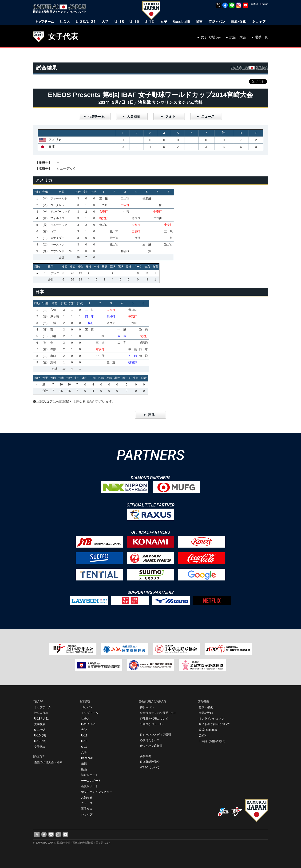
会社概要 (146, 756)
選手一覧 (261, 37)
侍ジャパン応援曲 (151, 746)
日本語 (254, 4)
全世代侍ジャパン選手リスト (158, 713)
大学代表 (40, 724)
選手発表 (87, 809)
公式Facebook (208, 730)
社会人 (85, 719)
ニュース (87, 803)
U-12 (84, 747)
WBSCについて (150, 767)
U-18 (84, 736)
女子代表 (63, 36)
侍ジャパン (147, 707)
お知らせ (87, 798)
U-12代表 (40, 741)
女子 (84, 752)
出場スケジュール (151, 724)
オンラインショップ (211, 719)
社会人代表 (41, 713)
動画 (84, 769)
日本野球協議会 (150, 762)
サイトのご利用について (214, 724)
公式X (202, 736)
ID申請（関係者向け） (213, 741)
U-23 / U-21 (41, 719)
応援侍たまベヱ (150, 740)
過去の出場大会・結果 (48, 762)
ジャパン (87, 707)
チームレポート (91, 781)
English (264, 4)
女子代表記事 (211, 37)
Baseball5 (87, 758)
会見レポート (90, 786)
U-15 (84, 741)
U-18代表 (40, 730)
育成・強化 (206, 707)
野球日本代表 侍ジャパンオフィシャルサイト (61, 9)
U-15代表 (40, 736)
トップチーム (43, 707)
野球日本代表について (154, 719)
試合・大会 (238, 37)
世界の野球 (206, 713)
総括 (84, 764)
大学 (84, 730)
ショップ (87, 814)
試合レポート (90, 775)
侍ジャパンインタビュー (97, 792)
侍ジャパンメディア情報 (155, 735)
